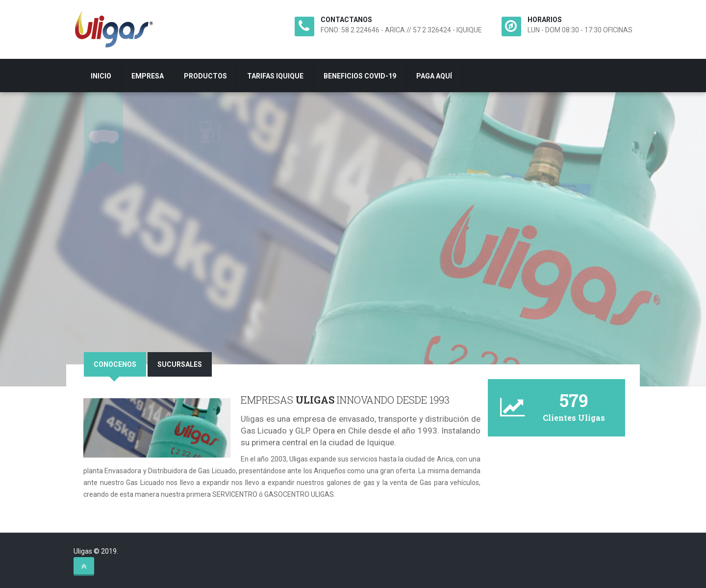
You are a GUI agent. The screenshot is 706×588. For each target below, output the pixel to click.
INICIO (101, 76)
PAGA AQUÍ (434, 76)
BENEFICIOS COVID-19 (360, 76)
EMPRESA (148, 76)
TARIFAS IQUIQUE (275, 76)
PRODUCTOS (205, 76)
